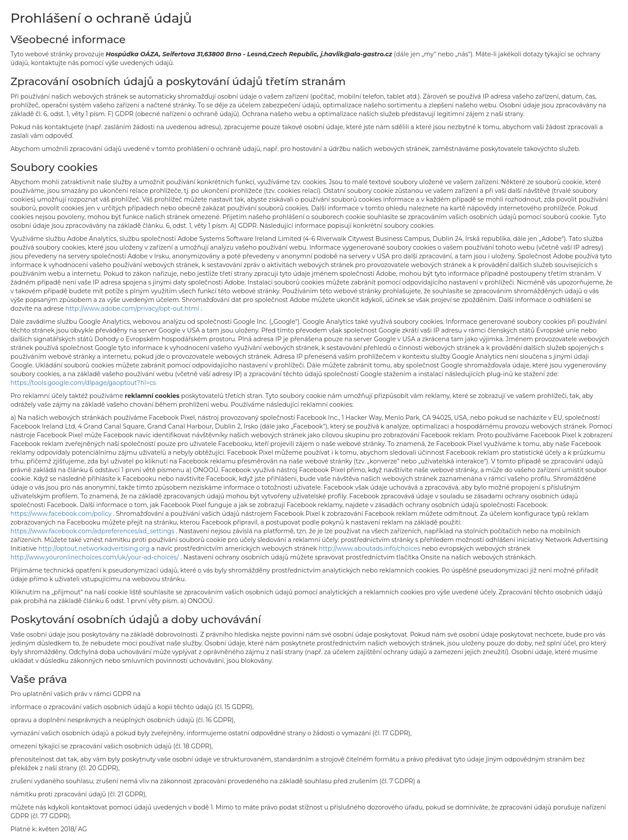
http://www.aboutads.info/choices (370, 549)
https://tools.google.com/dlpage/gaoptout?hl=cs (83, 383)
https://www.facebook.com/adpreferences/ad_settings (93, 531)
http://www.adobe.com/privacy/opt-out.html (133, 309)
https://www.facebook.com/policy (62, 514)
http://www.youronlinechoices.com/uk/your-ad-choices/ (96, 557)
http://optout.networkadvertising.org (95, 549)
